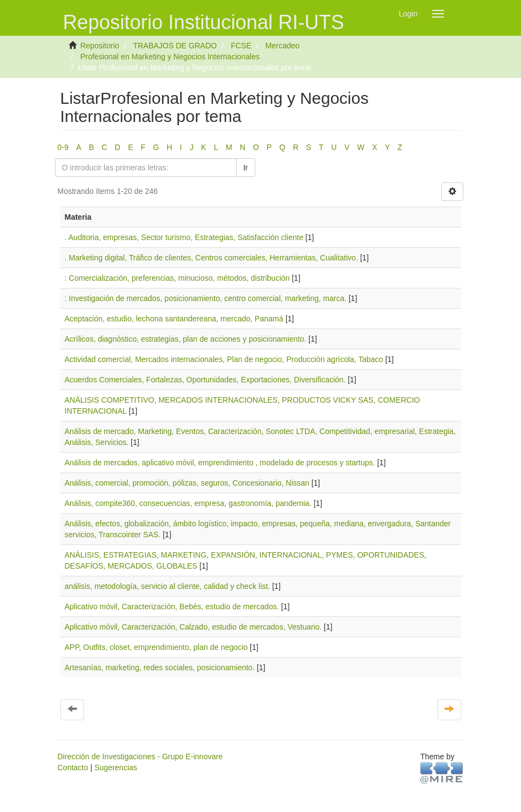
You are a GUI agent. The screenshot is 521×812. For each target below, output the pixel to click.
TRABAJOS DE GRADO (175, 46)
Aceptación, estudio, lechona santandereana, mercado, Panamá (174, 319)
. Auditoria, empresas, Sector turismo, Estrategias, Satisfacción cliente (184, 237)
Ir (246, 168)
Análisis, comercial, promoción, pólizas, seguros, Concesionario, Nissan (187, 483)
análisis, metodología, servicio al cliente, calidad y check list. (167, 586)
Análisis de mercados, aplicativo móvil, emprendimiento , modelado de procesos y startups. (220, 463)
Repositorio (100, 46)
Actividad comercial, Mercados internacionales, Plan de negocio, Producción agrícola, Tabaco (224, 359)
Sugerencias (116, 767)
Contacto (73, 767)
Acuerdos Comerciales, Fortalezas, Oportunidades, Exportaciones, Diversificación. (205, 380)
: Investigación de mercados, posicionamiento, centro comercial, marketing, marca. (206, 298)
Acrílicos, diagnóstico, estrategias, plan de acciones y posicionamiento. (186, 339)
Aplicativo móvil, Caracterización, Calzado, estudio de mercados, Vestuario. (193, 627)
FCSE (241, 46)
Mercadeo (282, 46)
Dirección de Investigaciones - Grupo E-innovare (140, 757)
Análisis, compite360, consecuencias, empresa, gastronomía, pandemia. (188, 503)
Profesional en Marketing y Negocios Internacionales (170, 57)
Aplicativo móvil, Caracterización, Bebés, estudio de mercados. (172, 607)
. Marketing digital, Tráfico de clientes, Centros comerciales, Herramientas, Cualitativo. (212, 258)
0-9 (63, 147)
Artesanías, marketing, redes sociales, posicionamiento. (160, 668)
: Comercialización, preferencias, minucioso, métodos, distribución (177, 278)
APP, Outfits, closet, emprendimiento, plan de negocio (156, 647)
